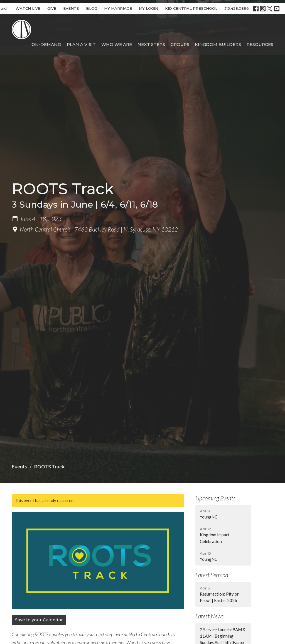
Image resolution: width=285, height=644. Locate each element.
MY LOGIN (148, 8)
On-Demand (46, 44)
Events (19, 467)
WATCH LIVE (28, 8)
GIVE (52, 8)
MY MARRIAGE (118, 8)
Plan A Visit (81, 44)
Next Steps (151, 44)
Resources (260, 44)
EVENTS (71, 8)
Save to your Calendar (39, 620)
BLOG (92, 8)
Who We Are (117, 44)
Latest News (209, 616)
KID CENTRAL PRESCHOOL (191, 8)
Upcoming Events (215, 498)
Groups (180, 44)
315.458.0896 (237, 8)
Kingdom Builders (218, 44)
